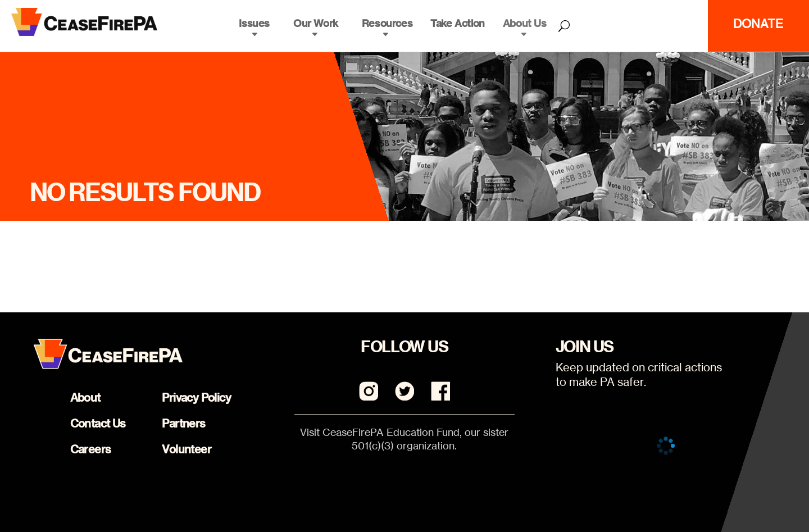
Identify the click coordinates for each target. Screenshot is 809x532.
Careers (91, 449)
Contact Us (98, 423)
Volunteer (187, 449)
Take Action (458, 23)
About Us (525, 23)
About (85, 397)
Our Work (316, 23)
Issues (254, 23)
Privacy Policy (196, 397)
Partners (183, 423)
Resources (387, 23)
